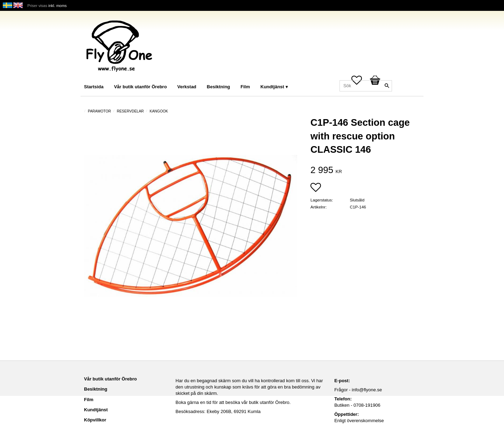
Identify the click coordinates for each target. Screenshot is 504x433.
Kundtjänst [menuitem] (272, 87)
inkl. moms (58, 6)
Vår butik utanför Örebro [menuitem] (141, 87)
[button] (316, 188)
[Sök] (387, 86)
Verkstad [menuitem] (187, 87)
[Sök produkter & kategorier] (366, 86)
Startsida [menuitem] (94, 87)
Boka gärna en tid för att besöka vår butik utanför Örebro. (233, 402)
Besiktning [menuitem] (218, 87)
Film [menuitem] (245, 87)
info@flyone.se (367, 390)
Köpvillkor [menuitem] (95, 420)
